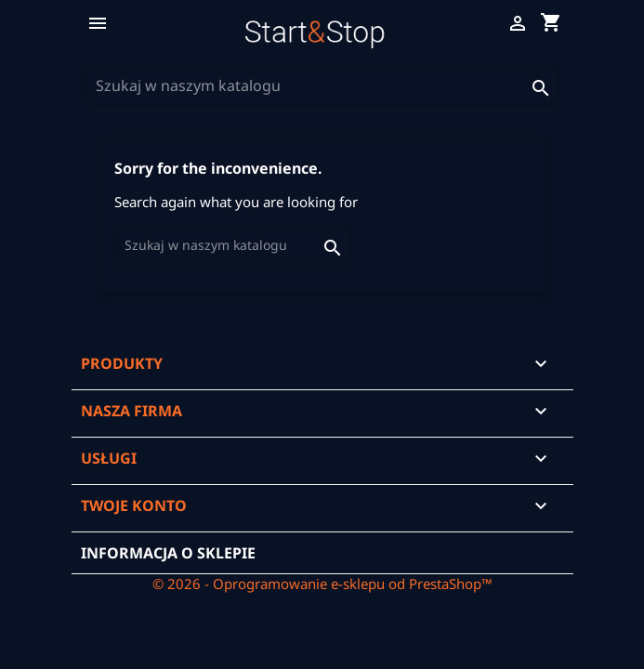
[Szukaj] (322, 85)
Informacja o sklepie (168, 553)
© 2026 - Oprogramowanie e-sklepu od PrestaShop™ (322, 584)
